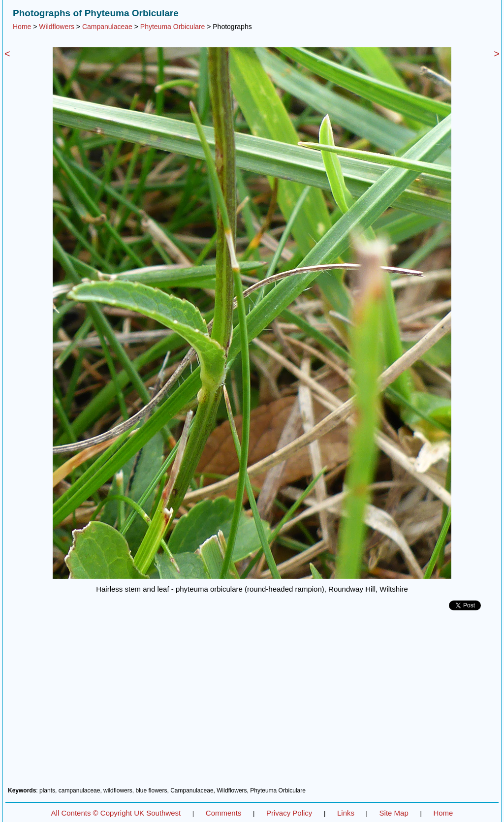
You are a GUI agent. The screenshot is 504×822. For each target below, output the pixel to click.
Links (346, 813)
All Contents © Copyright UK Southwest (116, 813)
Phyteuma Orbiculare (173, 27)
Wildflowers (57, 27)
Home (22, 27)
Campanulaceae (107, 27)
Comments (224, 813)
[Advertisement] (252, 702)
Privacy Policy (289, 813)
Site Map (394, 813)
